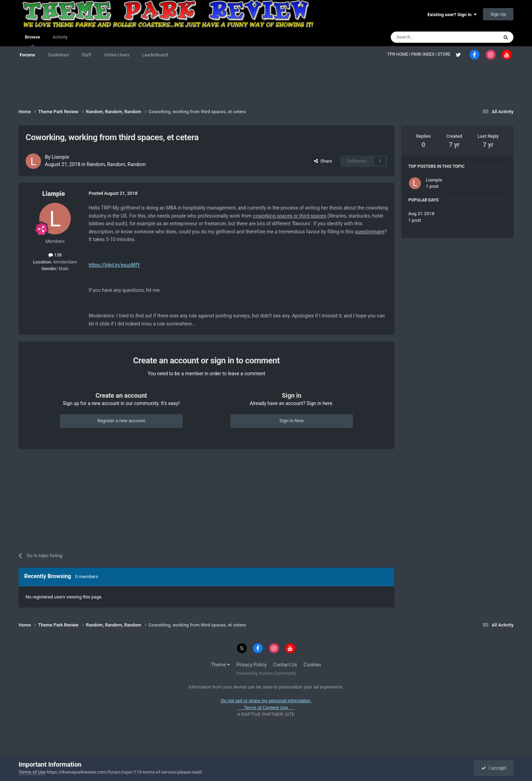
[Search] (428, 37)
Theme (221, 665)
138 (55, 255)
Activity (60, 37)
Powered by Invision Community (266, 673)
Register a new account (121, 421)
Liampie (60, 157)
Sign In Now (291, 421)
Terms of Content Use (266, 708)
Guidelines (58, 55)
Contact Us (285, 665)
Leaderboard (155, 55)
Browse (32, 40)
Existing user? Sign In (452, 15)
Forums (27, 55)
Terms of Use (32, 772)
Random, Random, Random (116, 164)
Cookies (312, 665)
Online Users (117, 55)
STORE (445, 54)
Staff (87, 55)
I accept (493, 768)
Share (323, 161)
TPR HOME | (399, 54)
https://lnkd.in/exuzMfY (114, 265)
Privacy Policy (252, 665)
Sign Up (498, 14)
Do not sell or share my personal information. (266, 701)
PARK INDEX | (424, 54)
